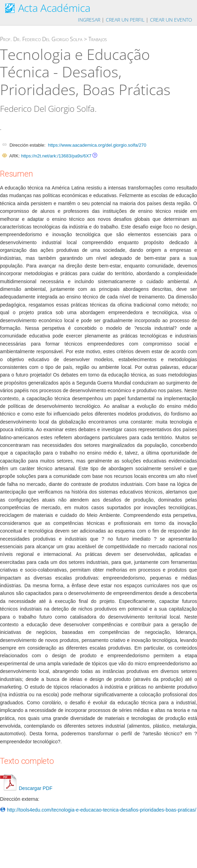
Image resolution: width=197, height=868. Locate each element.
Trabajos (98, 39)
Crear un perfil (125, 20)
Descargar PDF (26, 788)
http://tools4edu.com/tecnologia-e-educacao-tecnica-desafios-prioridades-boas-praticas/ (98, 810)
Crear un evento (171, 20)
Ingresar (89, 20)
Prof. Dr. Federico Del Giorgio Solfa (41, 39)
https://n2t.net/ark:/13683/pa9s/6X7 (56, 156)
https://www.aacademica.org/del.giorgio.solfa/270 (97, 145)
